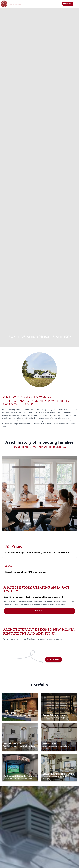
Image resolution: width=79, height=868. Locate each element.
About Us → (40, 611)
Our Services (53, 659)
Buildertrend (68, 4)
